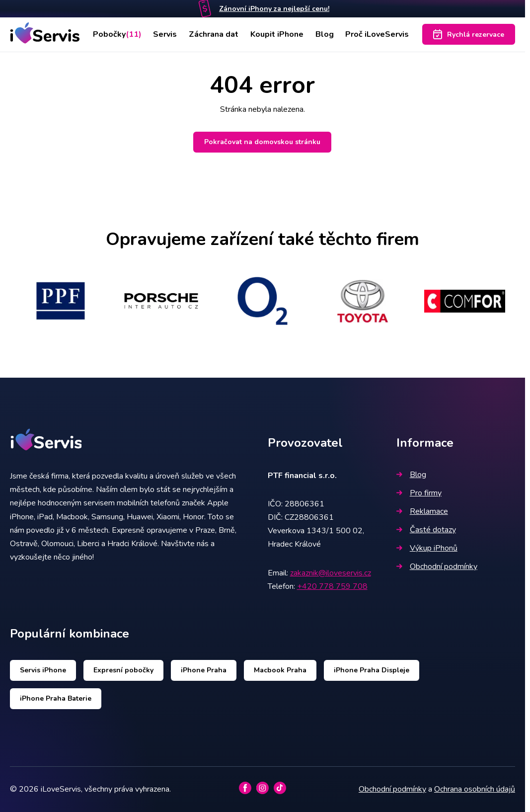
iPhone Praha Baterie (56, 698)
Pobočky (117, 34)
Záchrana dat (214, 34)
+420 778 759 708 (332, 586)
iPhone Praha (204, 670)
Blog (325, 34)
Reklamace (422, 511)
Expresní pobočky (123, 670)
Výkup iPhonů (427, 548)
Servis (165, 34)
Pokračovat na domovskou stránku (262, 142)
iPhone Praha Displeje (372, 670)
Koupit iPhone (277, 34)
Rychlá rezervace (469, 34)
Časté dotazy (426, 530)
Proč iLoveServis (377, 34)
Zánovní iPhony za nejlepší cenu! (274, 9)
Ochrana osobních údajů (475, 789)
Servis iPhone (43, 670)
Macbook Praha (280, 670)
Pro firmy (419, 493)
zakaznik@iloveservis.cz (331, 573)
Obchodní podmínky (437, 567)
